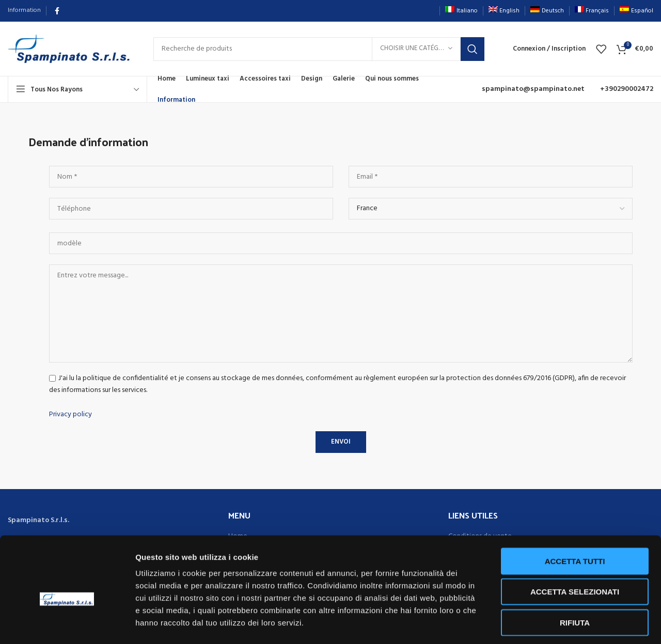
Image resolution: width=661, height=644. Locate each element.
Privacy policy (70, 414)
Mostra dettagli (543, 624)
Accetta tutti (575, 516)
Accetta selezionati (575, 547)
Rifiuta (575, 578)
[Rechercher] (319, 49)
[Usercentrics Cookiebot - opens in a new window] (67, 624)
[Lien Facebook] (57, 11)
